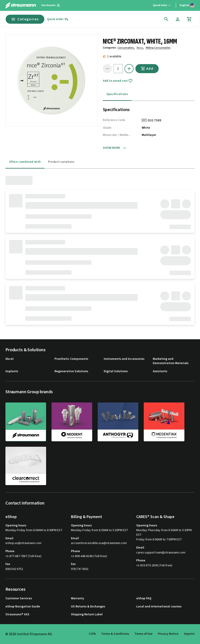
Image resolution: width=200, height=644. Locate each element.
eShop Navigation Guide (23, 607)
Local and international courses (159, 607)
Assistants (160, 371)
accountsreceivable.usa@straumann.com (99, 543)
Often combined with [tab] (25, 162)
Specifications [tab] (117, 94)
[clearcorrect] (26, 466)
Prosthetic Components (71, 359)
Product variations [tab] (61, 162)
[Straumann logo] (21, 5)
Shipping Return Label (87, 615)
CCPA (92, 634)
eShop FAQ (144, 599)
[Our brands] (51, 5)
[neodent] (72, 422)
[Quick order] (58, 19)
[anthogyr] (118, 422)
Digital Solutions (116, 371)
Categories (25, 19)
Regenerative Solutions (71, 371)
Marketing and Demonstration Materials (171, 361)
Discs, (140, 48)
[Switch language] (187, 5)
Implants (12, 371)
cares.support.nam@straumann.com (161, 553)
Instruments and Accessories (124, 359)
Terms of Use (144, 634)
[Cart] (189, 19)
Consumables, (126, 48)
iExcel (9, 359)
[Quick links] (162, 5)
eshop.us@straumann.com (23, 543)
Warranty (78, 599)
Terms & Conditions (115, 634)
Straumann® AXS (17, 615)
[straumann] (26, 422)
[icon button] (166, 19)
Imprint (189, 634)
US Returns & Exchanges (88, 607)
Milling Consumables (158, 48)
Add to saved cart (118, 81)
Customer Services (19, 599)
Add (147, 69)
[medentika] (164, 422)
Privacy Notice (168, 634)
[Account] (178, 19)
